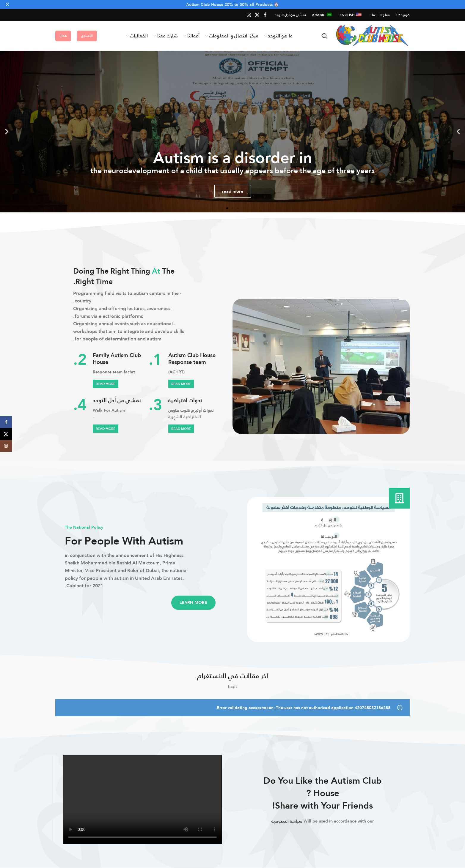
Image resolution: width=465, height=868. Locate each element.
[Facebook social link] (265, 15)
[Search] (325, 36)
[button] (458, 131)
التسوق (87, 36)
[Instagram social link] (249, 15)
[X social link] (257, 15)
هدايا (63, 36)
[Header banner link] (241, 4)
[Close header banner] (7, 4)
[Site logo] (372, 35)
